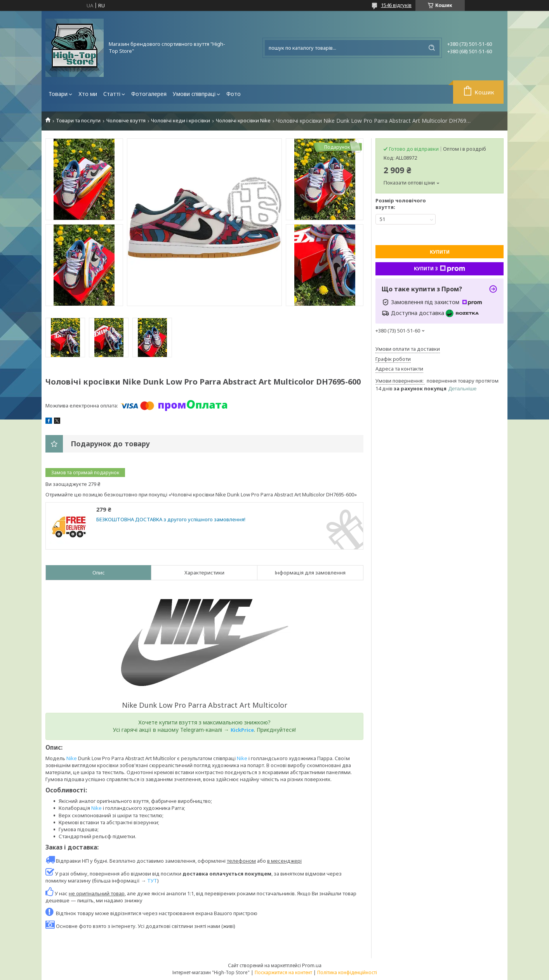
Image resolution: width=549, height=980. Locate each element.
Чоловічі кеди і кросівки (181, 121)
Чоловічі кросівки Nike (243, 121)
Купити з (440, 269)
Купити (440, 252)
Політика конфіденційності (347, 972)
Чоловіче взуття (126, 121)
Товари (58, 94)
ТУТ (152, 881)
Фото (234, 94)
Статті (112, 94)
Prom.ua (312, 965)
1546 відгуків (396, 5)
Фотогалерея (149, 94)
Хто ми (88, 94)
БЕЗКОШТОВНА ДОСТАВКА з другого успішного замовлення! (171, 520)
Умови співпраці (194, 94)
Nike (72, 758)
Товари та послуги (78, 121)
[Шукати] (432, 48)
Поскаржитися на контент (283, 972)
